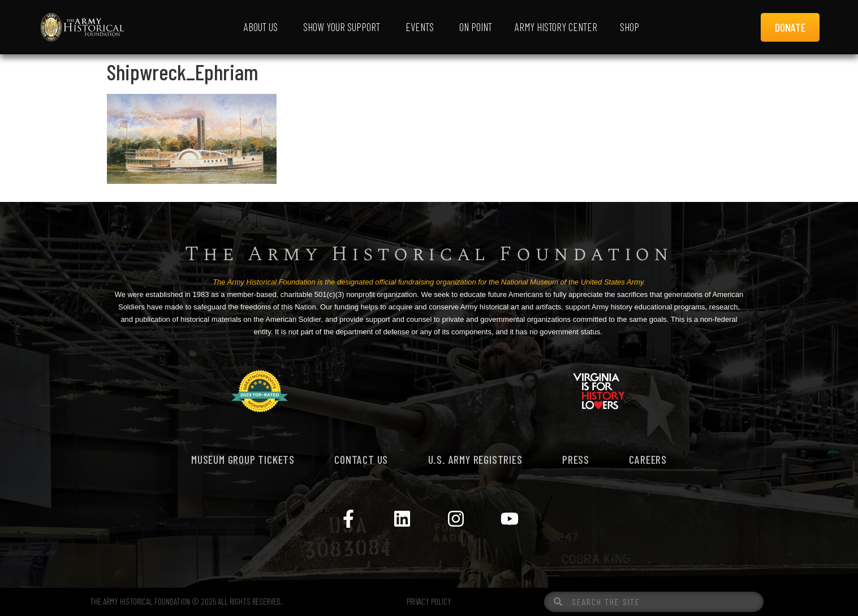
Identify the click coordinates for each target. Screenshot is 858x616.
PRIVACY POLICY (429, 601)
